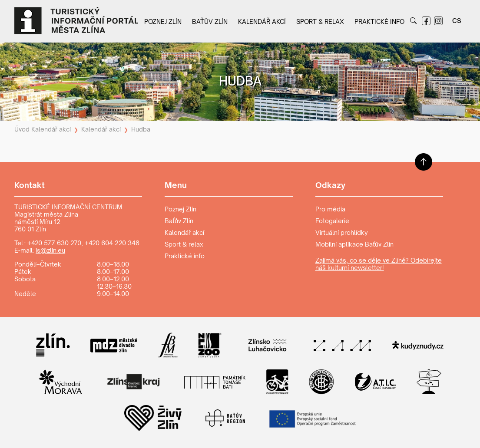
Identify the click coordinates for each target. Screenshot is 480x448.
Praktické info (379, 21)
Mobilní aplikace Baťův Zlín (354, 244)
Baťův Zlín (210, 21)
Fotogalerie (332, 221)
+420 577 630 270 (54, 243)
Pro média (330, 209)
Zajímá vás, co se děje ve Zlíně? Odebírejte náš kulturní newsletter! (379, 264)
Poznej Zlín (163, 21)
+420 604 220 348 (112, 243)
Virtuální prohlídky (342, 232)
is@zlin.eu (50, 250)
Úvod (22, 129)
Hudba (141, 129)
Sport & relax (320, 21)
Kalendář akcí (262, 21)
